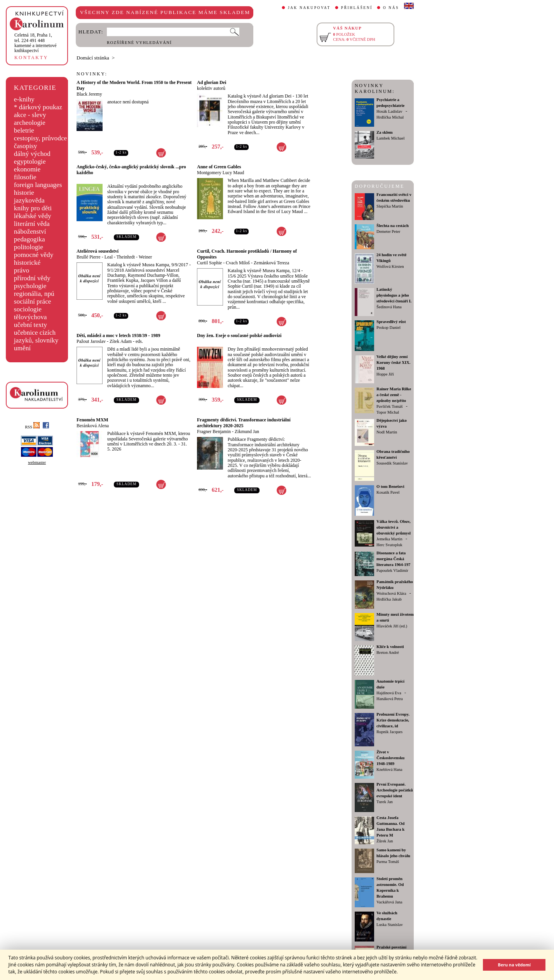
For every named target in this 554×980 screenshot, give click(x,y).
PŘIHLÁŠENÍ (357, 8)
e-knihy (24, 99)
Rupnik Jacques (389, 732)
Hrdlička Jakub (389, 599)
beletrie (24, 130)
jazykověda (29, 200)
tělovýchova (30, 317)
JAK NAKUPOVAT (309, 8)
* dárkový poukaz (38, 107)
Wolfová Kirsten (390, 266)
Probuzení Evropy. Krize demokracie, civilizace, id (393, 720)
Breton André (388, 652)
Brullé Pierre (89, 257)
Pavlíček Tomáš (389, 406)
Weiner (145, 257)
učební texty (30, 325)
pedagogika (30, 239)
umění (22, 348)
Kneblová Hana (389, 770)
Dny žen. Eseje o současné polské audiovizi (239, 335)
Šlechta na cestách (393, 226)
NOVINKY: (92, 74)
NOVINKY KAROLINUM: (375, 88)
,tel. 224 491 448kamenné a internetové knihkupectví (36, 43)
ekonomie (27, 169)
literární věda (32, 224)
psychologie (30, 286)
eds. (139, 341)
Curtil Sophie (209, 263)
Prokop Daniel (388, 328)
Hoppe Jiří (385, 374)
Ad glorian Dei (212, 82)
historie (24, 193)
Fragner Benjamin (214, 431)
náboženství (30, 231)
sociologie (28, 309)
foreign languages (38, 185)
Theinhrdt (126, 257)
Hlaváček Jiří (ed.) (392, 626)
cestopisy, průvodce (41, 138)
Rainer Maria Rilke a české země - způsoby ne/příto (394, 395)
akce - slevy (30, 115)
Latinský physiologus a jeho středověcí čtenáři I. (394, 295)
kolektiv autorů (211, 88)
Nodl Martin (387, 432)
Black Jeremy (89, 94)
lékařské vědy (33, 216)
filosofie (25, 177)
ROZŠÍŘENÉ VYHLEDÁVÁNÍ (139, 43)
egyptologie (30, 162)
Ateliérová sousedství (98, 251)
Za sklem (385, 132)
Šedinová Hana (389, 307)
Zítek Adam (121, 341)
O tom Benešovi (390, 487)
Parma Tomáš (388, 862)
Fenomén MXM (92, 420)
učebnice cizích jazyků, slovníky (36, 336)
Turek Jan (385, 802)
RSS (32, 427)
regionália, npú (34, 294)
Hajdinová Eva (389, 693)
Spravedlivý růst (391, 322)
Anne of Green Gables (219, 167)
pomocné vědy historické (34, 259)
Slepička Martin (390, 206)
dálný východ (32, 154)
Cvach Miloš (238, 263)
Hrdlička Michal (390, 117)
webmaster (37, 462)
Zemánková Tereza (271, 263)
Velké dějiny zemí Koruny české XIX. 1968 (393, 362)
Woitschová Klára (391, 593)
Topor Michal (388, 412)
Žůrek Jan (385, 841)
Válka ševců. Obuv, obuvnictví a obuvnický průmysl (394, 527)
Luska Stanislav (390, 925)
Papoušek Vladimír (392, 570)
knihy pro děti (33, 208)
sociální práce (33, 301)
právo (22, 270)
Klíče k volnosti (390, 647)
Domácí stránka (93, 58)
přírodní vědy (32, 278)
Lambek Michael (391, 138)
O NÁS (391, 8)
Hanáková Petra (390, 699)
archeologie (30, 123)
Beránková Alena (93, 426)
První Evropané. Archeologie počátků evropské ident (395, 790)
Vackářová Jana (389, 902)
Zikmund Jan (247, 431)
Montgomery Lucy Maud (220, 173)
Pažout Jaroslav (91, 341)
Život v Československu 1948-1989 (390, 758)
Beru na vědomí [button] (514, 965)
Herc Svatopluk (389, 545)
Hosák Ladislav (389, 111)
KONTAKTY (31, 58)
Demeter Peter (388, 231)
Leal (109, 257)
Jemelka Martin (389, 539)
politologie (29, 247)
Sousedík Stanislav (392, 463)
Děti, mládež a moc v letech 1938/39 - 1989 (118, 335)
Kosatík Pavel (388, 492)
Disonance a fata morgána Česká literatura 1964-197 (393, 559)
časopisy (26, 146)
